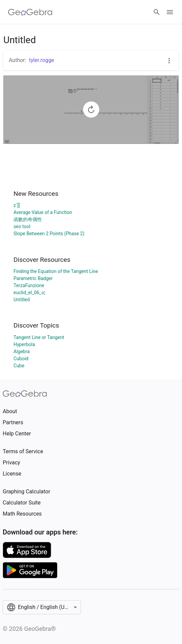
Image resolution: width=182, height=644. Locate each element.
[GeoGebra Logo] (30, 12)
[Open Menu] (170, 12)
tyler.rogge (42, 60)
